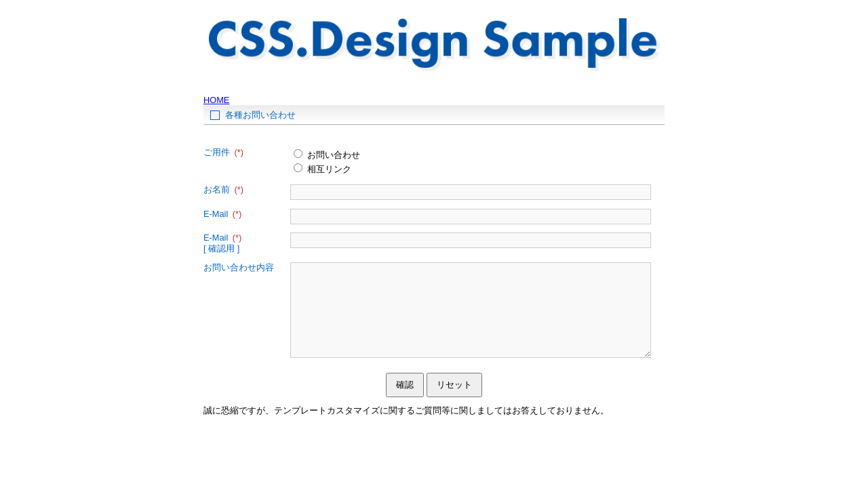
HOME (216, 100)
